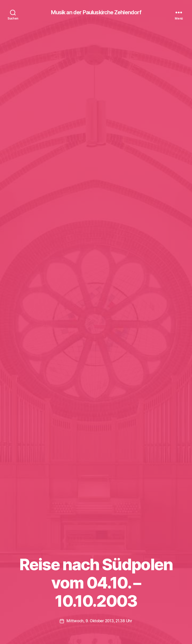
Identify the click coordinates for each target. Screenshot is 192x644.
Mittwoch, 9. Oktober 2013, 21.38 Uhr (99, 621)
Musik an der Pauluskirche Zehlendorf (96, 13)
